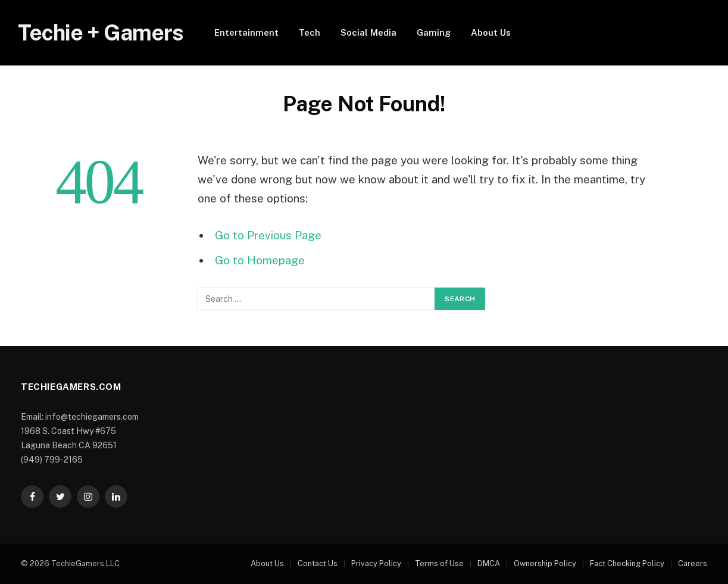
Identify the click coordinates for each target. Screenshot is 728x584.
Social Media (368, 32)
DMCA (489, 563)
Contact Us (318, 563)
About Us (491, 32)
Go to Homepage (260, 260)
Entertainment (246, 32)
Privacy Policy (376, 563)
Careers (693, 563)
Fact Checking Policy (627, 563)
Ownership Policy (545, 563)
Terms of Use (439, 563)
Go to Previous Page (268, 235)
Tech (310, 32)
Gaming (434, 32)
